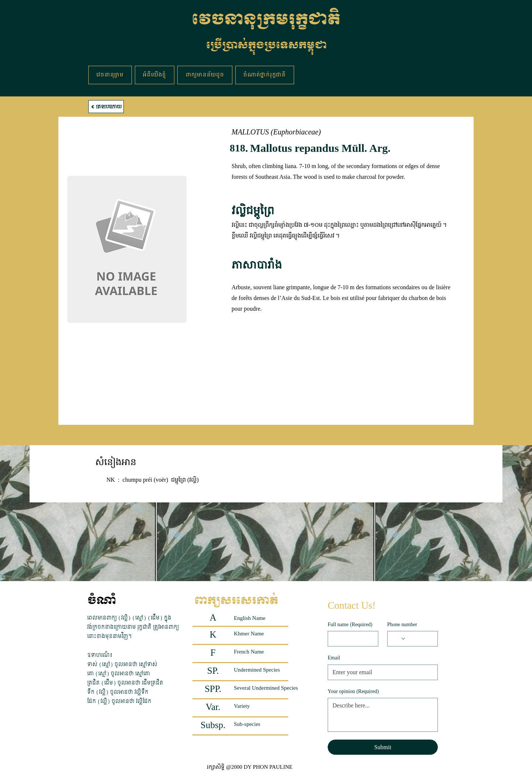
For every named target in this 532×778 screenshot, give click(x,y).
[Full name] (351, 639)
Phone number (402, 625)
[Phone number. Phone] (420, 639)
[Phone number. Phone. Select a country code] (399, 639)
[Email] (381, 672)
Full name (350, 625)
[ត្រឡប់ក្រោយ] (106, 107)
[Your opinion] (383, 715)
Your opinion (353, 692)
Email (334, 658)
